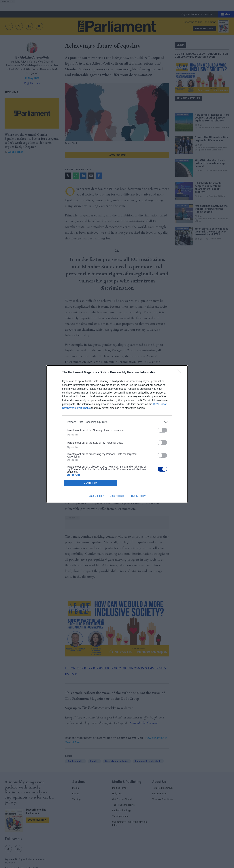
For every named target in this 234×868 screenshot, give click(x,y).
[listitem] (117, 422)
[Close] (180, 373)
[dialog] (117, 434)
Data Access (117, 496)
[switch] (162, 430)
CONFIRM (91, 483)
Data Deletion (96, 496)
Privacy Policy (138, 496)
